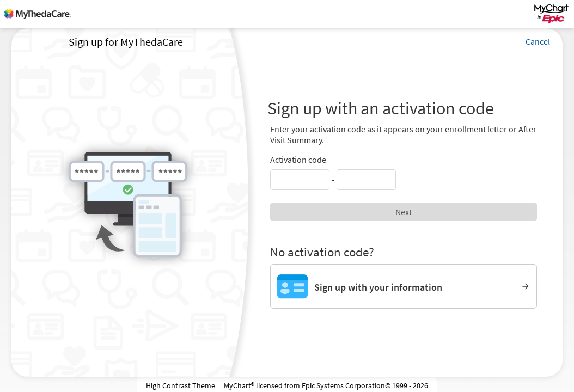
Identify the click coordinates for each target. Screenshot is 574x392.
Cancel (538, 41)
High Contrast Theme (181, 385)
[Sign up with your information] (404, 286)
